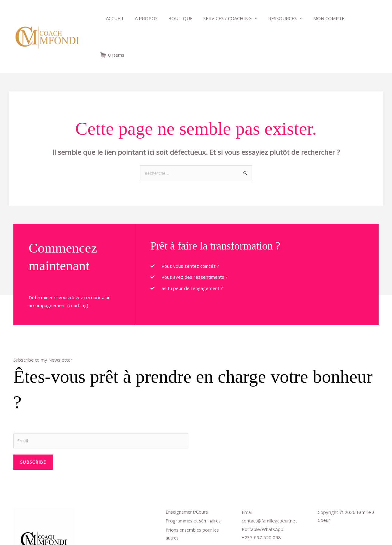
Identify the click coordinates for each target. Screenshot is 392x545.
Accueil (114, 18)
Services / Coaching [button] (225, 18)
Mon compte (321, 18)
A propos (144, 18)
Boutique (177, 18)
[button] (249, 18)
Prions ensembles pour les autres (194, 499)
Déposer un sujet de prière (194, 512)
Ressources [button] (279, 18)
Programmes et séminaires (194, 485)
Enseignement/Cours (188, 476)
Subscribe (33, 426)
